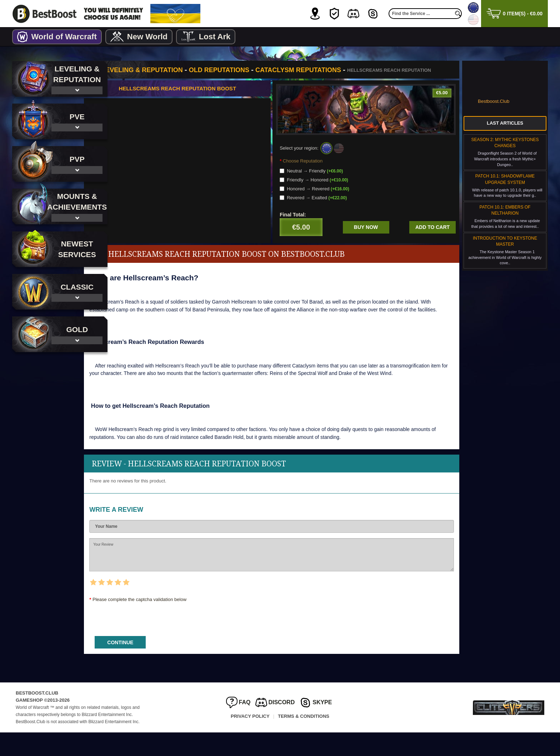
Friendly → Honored (329, 188)
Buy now (373, 235)
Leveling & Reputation (172, 70)
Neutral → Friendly (326, 179)
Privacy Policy (250, 739)
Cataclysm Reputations (328, 70)
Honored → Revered (329, 197)
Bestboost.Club (494, 101)
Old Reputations (248, 70)
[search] (458, 14)
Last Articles (505, 123)
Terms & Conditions (304, 739)
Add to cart (432, 235)
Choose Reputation (317, 169)
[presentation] (173, 640)
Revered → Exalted (328, 206)
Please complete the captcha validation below (169, 623)
